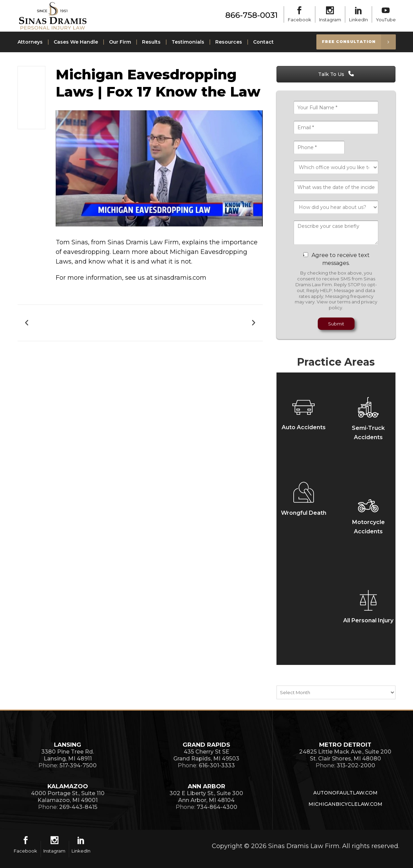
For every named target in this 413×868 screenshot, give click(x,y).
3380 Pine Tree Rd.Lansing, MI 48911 (68, 755)
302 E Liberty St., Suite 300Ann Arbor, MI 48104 (206, 797)
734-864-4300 (217, 807)
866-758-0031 (252, 15)
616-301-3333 (217, 765)
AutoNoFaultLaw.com (345, 793)
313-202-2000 (356, 765)
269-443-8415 (78, 807)
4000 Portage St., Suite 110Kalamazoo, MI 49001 (68, 797)
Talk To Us (336, 74)
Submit (336, 324)
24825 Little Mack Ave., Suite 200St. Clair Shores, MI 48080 (345, 755)
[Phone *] (319, 147)
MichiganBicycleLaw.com (345, 804)
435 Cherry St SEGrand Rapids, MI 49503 (206, 755)
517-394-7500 (78, 765)
